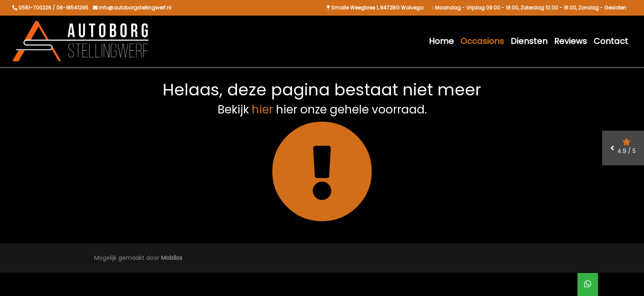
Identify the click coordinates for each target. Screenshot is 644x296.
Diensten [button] (529, 41)
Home (441, 41)
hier (262, 110)
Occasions (482, 41)
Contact (611, 41)
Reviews (570, 41)
